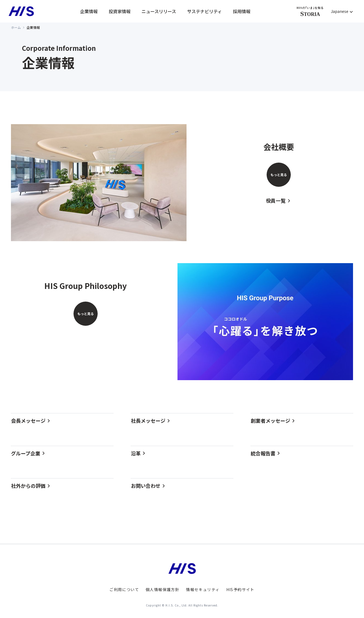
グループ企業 (26, 453)
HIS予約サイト (240, 589)
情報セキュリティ (203, 589)
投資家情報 (120, 11)
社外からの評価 (28, 486)
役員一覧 (276, 201)
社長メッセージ (148, 421)
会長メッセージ (28, 421)
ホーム (16, 27)
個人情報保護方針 (163, 589)
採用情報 (242, 11)
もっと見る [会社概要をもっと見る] (279, 175)
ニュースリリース (159, 11)
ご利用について (124, 589)
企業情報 (89, 11)
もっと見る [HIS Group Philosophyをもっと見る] (86, 314)
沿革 (136, 453)
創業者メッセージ (270, 421)
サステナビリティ (204, 11)
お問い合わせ (146, 486)
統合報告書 (263, 453)
